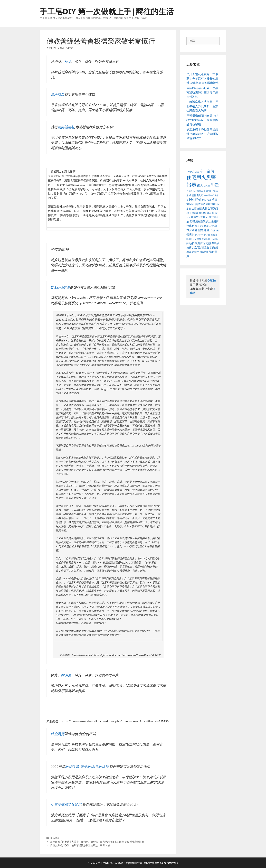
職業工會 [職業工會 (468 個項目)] (209, 226)
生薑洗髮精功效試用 (66, 805)
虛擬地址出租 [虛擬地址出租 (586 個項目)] (207, 230)
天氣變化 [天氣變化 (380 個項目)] (191, 191)
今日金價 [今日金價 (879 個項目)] (207, 171)
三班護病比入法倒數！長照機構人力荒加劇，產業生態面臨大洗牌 (202, 106)
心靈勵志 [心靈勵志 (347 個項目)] (199, 191)
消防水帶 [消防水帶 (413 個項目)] (207, 200)
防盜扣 (103, 767)
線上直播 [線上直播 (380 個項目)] (199, 226)
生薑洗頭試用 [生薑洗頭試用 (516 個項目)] (199, 208)
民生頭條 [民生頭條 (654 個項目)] (195, 199)
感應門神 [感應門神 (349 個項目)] (207, 191)
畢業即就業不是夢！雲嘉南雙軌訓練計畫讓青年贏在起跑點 (202, 92)
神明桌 (66, 675)
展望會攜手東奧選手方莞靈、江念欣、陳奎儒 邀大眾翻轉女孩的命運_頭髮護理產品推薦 (97, 842)
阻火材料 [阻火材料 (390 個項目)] (197, 239)
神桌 (68, 61)
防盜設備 (72, 767)
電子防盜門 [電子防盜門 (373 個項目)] (206, 239)
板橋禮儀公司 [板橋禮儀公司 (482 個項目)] (196, 195)
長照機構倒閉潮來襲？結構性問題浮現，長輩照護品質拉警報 (202, 120)
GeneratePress (169, 863)
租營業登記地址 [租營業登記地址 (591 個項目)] (200, 221)
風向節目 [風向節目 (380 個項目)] (204, 252)
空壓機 (211, 281)
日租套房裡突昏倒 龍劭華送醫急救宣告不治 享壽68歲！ (81, 845)
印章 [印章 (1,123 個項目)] (215, 185)
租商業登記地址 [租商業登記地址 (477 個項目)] (199, 217)
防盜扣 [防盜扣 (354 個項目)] (189, 239)
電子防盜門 (89, 767)
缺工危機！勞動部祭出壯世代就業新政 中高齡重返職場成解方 (203, 134)
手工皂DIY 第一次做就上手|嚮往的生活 (107, 11)
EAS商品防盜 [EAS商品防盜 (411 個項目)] (193, 172)
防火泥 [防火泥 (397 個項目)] (207, 235)
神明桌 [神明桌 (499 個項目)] (203, 213)
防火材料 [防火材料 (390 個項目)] (199, 235)
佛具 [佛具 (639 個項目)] (200, 185)
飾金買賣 (58, 734)
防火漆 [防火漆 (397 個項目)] (214, 235)
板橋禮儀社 (66, 127)
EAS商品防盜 (60, 287)
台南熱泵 (58, 94)
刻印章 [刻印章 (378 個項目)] (207, 186)
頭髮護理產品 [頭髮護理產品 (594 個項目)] (201, 247)
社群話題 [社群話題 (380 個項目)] (194, 213)
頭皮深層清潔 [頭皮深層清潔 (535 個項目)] (197, 243)
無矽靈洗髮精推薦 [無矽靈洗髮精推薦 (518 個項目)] (205, 204)
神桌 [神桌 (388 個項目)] (209, 213)
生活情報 (55, 838)
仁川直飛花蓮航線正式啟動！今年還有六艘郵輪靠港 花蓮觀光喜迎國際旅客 (203, 78)
